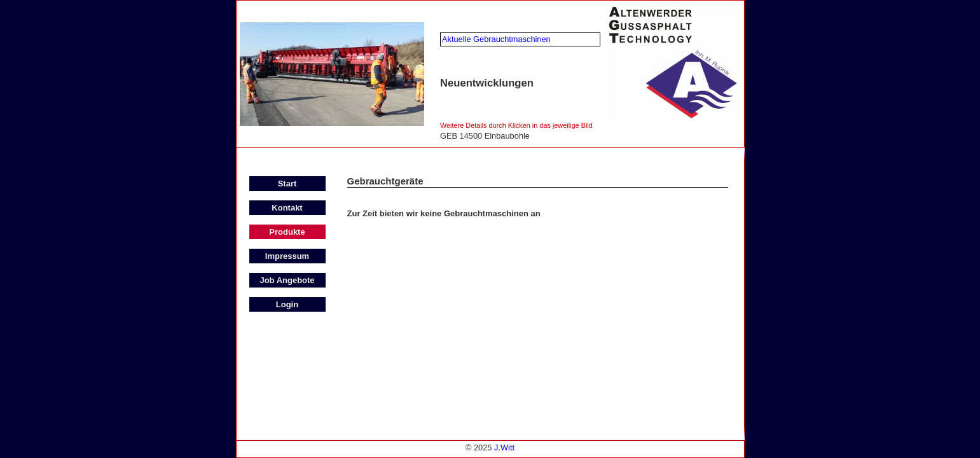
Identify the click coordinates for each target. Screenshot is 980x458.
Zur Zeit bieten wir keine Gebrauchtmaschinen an (444, 213)
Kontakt (287, 208)
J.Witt (504, 448)
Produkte (287, 232)
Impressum (287, 256)
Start (287, 184)
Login (287, 304)
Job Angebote (287, 280)
